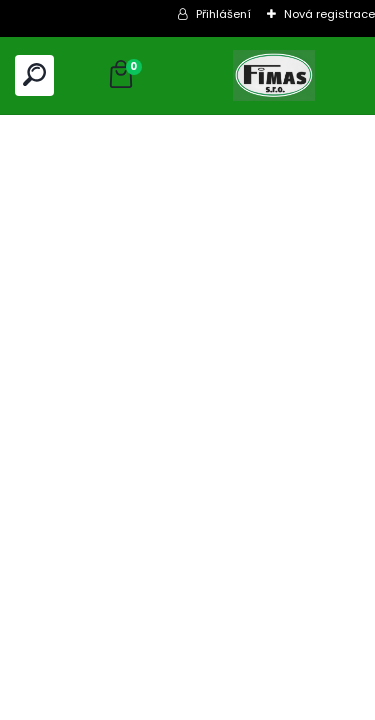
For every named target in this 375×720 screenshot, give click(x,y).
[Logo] (274, 75)
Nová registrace (329, 14)
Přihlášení (223, 14)
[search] (34, 74)
